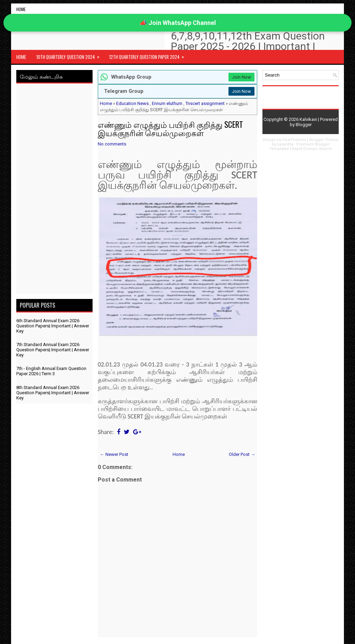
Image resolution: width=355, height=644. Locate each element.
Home (21, 9)
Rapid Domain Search (312, 149)
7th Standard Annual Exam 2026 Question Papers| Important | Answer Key (53, 350)
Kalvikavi (308, 119)
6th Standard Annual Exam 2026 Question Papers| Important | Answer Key (53, 326)
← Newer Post (114, 454)
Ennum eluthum (167, 103)
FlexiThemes (294, 140)
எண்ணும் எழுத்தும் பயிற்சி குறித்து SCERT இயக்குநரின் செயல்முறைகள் (170, 129)
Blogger (304, 125)
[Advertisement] (54, 190)
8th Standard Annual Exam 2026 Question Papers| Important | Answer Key (53, 393)
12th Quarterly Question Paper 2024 (149, 55)
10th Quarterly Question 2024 (70, 55)
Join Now (241, 77)
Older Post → (242, 454)
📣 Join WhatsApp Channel (178, 23)
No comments (112, 144)
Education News (132, 103)
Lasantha (285, 144)
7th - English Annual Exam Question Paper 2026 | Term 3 (51, 371)
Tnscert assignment (205, 103)
